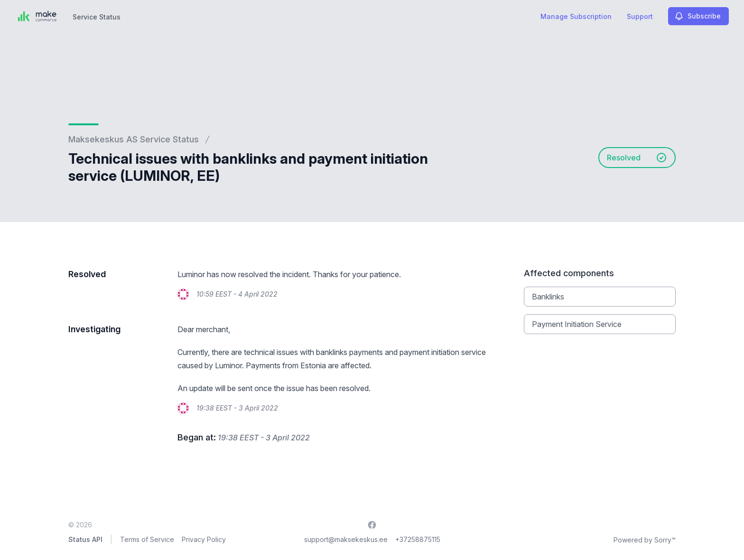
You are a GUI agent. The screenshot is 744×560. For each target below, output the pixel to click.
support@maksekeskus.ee (346, 539)
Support (640, 16)
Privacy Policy (204, 539)
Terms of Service (147, 539)
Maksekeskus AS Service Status (134, 139)
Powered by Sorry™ (645, 540)
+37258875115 (418, 539)
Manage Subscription (576, 16)
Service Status (97, 17)
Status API (85, 539)
